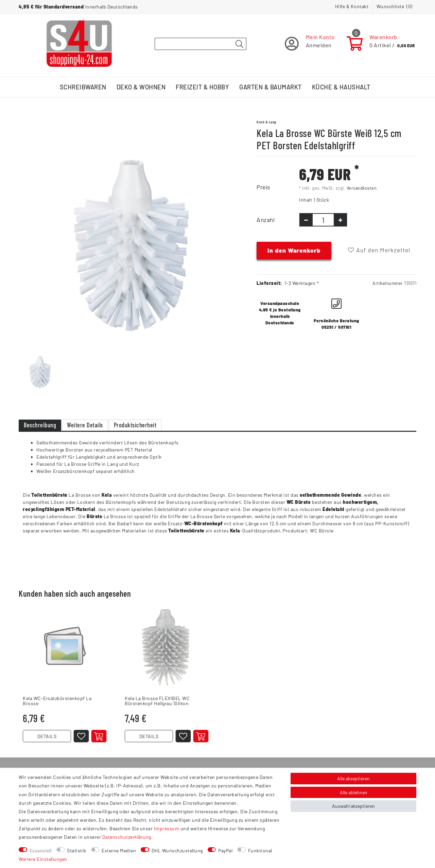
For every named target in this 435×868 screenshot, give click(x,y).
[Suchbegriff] (201, 44)
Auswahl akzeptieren (353, 806)
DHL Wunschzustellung (177, 850)
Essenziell (41, 850)
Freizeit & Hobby (202, 87)
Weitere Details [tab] (85, 425)
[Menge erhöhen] (340, 220)
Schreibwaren (83, 87)
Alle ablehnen (354, 792)
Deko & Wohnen (141, 87)
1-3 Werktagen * (302, 283)
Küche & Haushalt (341, 87)
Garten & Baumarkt (271, 87)
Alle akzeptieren (353, 778)
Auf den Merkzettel (379, 250)
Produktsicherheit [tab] (135, 425)
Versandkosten (362, 188)
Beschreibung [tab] (40, 425)
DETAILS (47, 736)
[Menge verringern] (306, 220)
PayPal (225, 850)
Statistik (77, 850)
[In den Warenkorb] (99, 736)
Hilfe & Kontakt (352, 6)
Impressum (167, 828)
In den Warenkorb (294, 250)
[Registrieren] (310, 44)
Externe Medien (119, 850)
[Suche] (239, 44)
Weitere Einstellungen (43, 859)
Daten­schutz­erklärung (127, 837)
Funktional (260, 850)
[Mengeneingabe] (323, 220)
